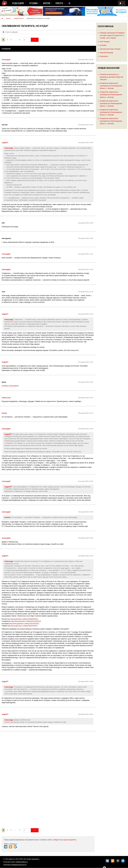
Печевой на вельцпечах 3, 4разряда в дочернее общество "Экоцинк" (111, 77)
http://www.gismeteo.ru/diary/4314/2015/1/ (24, 624)
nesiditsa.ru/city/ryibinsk (10, 386)
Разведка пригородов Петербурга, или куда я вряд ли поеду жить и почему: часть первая (112, 35)
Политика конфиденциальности (15, 865)
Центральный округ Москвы (110, 49)
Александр (9, 148)
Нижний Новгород (106, 53)
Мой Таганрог (105, 42)
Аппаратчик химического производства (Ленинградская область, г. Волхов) (111, 86)
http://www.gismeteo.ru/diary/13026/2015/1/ (23, 619)
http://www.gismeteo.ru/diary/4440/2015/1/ (23, 626)
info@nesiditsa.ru (22, 862)
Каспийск (103, 45)
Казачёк (7, 517)
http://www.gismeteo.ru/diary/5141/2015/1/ (26, 621)
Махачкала (104, 56)
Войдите (56, 840)
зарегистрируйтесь (70, 840)
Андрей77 (8, 434)
